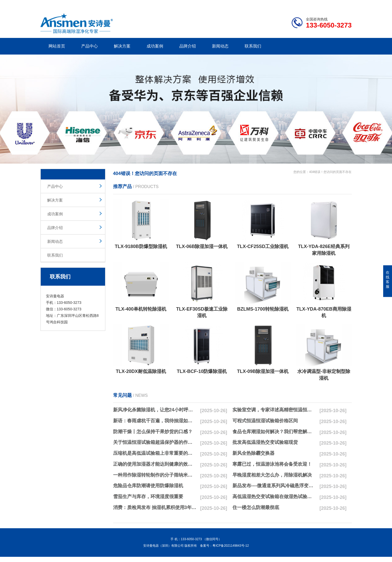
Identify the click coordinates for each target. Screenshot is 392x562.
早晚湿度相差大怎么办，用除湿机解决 (272, 475)
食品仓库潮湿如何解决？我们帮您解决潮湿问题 (274, 432)
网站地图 (322, 4)
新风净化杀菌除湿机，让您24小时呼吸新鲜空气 (155, 410)
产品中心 (90, 46)
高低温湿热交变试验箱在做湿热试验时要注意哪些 (274, 497)
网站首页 (57, 46)
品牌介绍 (188, 46)
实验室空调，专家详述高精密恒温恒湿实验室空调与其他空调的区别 (274, 410)
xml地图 (345, 4)
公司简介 (273, 4)
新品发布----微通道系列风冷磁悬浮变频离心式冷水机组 (274, 486)
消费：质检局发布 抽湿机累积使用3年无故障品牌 (155, 507)
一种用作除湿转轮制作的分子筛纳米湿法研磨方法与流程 (155, 475)
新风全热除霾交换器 (253, 453)
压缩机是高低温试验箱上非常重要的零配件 (155, 453)
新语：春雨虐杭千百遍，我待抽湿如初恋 (155, 421)
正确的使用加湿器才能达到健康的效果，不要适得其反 (155, 464)
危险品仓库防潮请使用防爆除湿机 (148, 486)
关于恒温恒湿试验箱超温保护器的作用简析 (155, 442)
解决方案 (122, 46)
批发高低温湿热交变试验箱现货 (265, 442)
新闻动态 (220, 46)
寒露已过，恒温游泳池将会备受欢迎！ (272, 464)
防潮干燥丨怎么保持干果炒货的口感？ (153, 432)
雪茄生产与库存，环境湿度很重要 (148, 497)
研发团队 (298, 4)
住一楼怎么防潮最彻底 (256, 507)
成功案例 (155, 46)
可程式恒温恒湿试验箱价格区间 (265, 421)
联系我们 (253, 46)
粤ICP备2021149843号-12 (231, 546)
